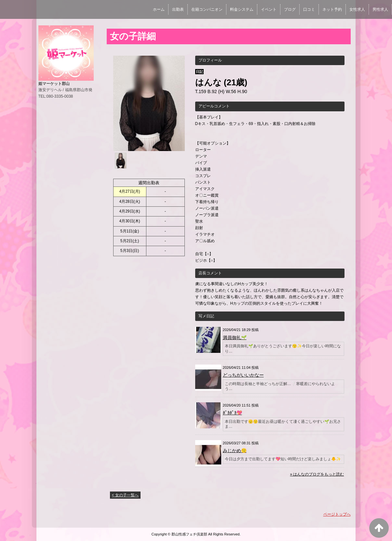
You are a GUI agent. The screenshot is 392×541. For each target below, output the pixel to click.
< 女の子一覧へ (125, 495)
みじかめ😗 (235, 451)
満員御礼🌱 (235, 338)
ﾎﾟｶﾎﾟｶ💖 (232, 413)
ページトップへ (337, 514)
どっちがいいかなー (243, 375)
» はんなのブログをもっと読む (317, 474)
